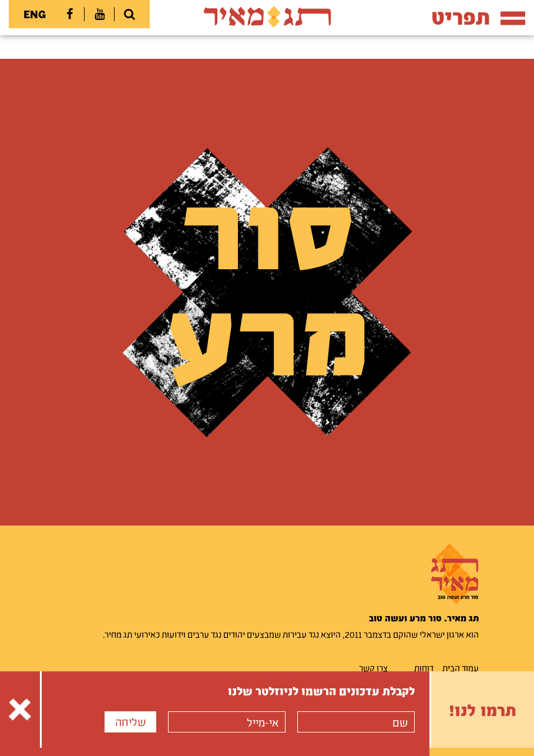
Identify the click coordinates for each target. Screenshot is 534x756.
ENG (35, 14)
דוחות (424, 668)
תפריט (478, 17)
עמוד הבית (461, 668)
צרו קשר (373, 668)
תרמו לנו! (483, 710)
